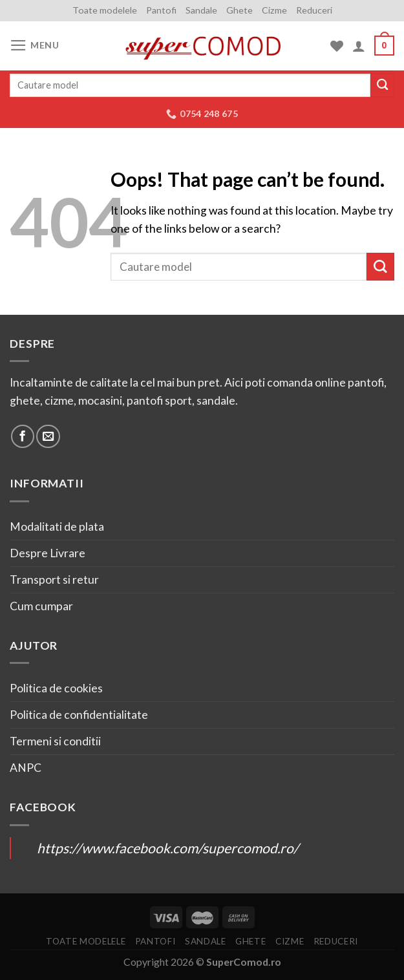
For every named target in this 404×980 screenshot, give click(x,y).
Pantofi (161, 10)
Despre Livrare (48, 553)
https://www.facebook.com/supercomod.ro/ (168, 848)
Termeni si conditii (55, 741)
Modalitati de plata (57, 527)
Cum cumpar (41, 606)
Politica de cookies (56, 688)
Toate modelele (105, 10)
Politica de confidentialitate (79, 715)
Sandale (201, 10)
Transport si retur (54, 580)
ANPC (26, 768)
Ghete (239, 10)
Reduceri (314, 10)
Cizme (274, 10)
